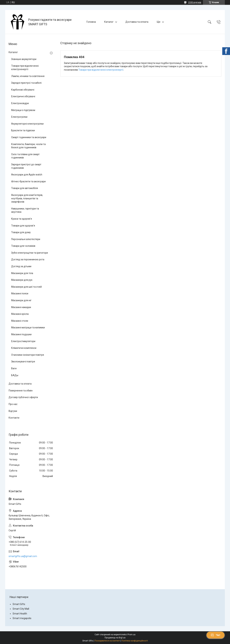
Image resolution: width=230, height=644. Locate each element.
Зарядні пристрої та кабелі (26, 83)
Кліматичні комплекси (24, 348)
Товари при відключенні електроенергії (101, 70)
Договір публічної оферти (23, 397)
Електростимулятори (23, 341)
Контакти (14, 418)
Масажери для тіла (22, 273)
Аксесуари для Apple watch (27, 175)
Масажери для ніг (21, 300)
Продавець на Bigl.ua (115, 638)
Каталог (109, 22)
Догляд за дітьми (21, 266)
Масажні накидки (21, 307)
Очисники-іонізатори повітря (28, 355)
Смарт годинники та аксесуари (29, 137)
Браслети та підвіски (23, 130)
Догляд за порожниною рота (28, 259)
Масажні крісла (20, 314)
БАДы (15, 375)
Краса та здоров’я (22, 219)
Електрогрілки (19, 117)
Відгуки (13, 411)
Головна (91, 22)
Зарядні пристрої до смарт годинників (26, 166)
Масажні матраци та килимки (28, 327)
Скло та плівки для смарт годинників (25, 156)
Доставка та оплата (137, 22)
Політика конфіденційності (135, 641)
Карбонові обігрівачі (23, 90)
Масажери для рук (22, 280)
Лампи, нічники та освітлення (28, 76)
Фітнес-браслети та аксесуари (28, 181)
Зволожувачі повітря (23, 362)
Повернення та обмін (21, 391)
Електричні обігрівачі (23, 96)
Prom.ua (131, 635)
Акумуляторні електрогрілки (27, 124)
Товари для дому (21, 232)
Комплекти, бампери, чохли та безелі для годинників (28, 146)
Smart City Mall (21, 609)
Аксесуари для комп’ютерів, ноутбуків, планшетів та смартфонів (27, 198)
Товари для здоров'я (23, 226)
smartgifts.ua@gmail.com (23, 556)
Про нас (13, 404)
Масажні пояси (20, 293)
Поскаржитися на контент (107, 641)
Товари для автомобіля (25, 188)
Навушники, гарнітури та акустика (25, 210)
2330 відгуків (195, 2)
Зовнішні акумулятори (24, 59)
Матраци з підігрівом (23, 110)
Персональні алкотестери (26, 239)
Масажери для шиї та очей (26, 287)
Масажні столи (20, 321)
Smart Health (20, 614)
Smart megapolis (22, 618)
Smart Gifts (19, 604)
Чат (216, 635)
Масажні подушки (21, 334)
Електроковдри (20, 103)
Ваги (14, 368)
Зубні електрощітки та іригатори (30, 253)
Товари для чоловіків (23, 246)
